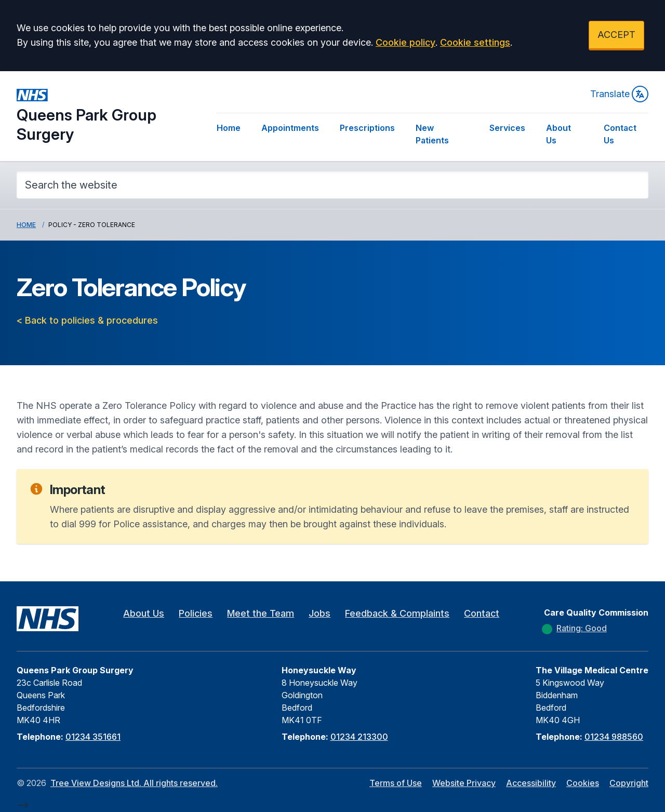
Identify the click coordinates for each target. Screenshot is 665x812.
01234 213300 (359, 737)
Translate (619, 94)
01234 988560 (614, 737)
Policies (196, 613)
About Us (558, 134)
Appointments (290, 128)
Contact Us (620, 134)
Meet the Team (261, 613)
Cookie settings (475, 42)
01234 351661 (93, 737)
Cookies (583, 783)
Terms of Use (396, 783)
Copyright (629, 783)
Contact (482, 613)
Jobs (320, 613)
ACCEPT (616, 35)
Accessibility (531, 783)
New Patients (432, 134)
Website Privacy (464, 783)
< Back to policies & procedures (87, 320)
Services (507, 128)
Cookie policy (405, 42)
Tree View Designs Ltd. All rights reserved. (134, 783)
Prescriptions (367, 128)
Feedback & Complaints (397, 613)
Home (229, 128)
